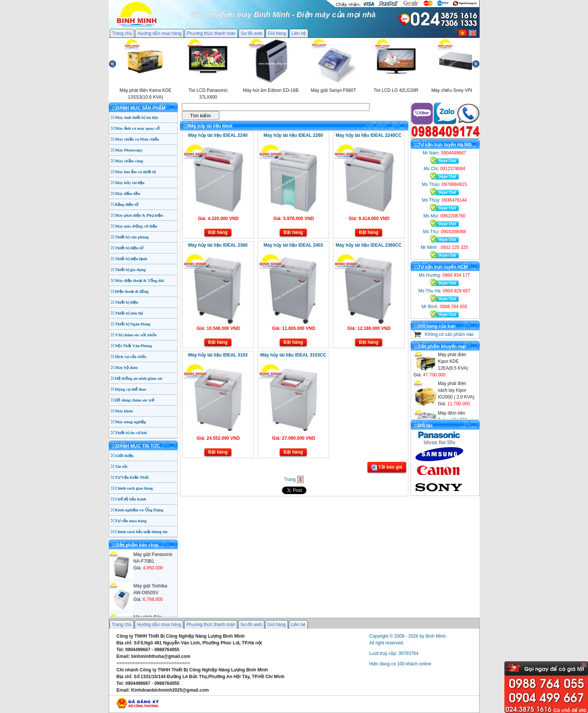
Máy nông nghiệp (131, 422)
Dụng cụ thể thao (131, 389)
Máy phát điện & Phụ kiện (139, 215)
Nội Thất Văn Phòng (134, 346)
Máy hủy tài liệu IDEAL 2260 (293, 135)
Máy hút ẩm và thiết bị (136, 172)
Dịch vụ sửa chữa (131, 356)
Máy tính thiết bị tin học (137, 117)
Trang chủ (122, 33)
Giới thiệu (124, 455)
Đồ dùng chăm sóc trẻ (135, 400)
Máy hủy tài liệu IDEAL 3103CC (293, 355)
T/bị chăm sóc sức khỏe (136, 335)
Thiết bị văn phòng (132, 237)
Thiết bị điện (127, 302)
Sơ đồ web (251, 33)
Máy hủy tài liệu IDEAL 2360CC (369, 245)
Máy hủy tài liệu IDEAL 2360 (218, 245)
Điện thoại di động (132, 291)
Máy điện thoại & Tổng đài (139, 280)
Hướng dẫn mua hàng (159, 33)
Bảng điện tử (127, 204)
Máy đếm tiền (128, 193)
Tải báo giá (387, 467)
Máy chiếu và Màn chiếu (137, 139)
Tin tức (122, 466)
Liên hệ (299, 33)
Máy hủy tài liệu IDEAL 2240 (218, 135)
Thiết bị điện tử (129, 248)
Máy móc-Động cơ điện (136, 226)
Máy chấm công (129, 161)
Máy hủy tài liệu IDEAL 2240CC (369, 135)
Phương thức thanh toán (211, 33)
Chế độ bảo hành (131, 499)
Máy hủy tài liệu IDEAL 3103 (218, 355)
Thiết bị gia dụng (130, 270)
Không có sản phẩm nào (449, 334)
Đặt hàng (218, 232)
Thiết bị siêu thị (129, 313)
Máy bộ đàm (127, 367)
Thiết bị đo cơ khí (131, 433)
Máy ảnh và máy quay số (137, 128)
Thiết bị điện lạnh (131, 259)
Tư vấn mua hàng (131, 521)
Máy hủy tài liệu (130, 183)
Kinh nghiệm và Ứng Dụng (139, 510)
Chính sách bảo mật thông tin (141, 532)
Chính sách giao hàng (134, 488)
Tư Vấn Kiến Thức (132, 477)
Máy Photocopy (129, 150)
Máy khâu (124, 411)
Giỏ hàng (277, 33)
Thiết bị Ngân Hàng (133, 324)
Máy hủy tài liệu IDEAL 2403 (293, 245)
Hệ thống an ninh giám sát (139, 378)
